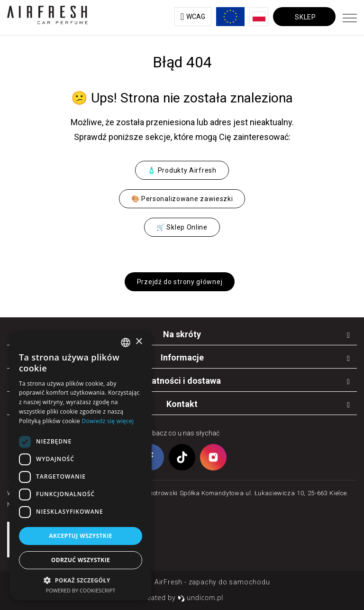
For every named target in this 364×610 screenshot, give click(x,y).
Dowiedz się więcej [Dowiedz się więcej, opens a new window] (108, 421)
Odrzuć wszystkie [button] (81, 560)
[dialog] (81, 466)
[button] (81, 580)
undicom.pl (200, 597)
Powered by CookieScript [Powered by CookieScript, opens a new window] (81, 590)
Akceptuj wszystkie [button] (80, 536)
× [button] (139, 342)
